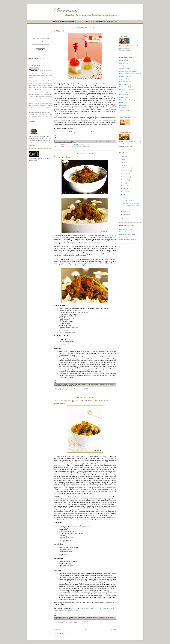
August (126, 180)
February (126, 212)
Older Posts (112, 629)
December (127, 168)
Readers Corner (124, 102)
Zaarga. (32, 145)
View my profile (125, 51)
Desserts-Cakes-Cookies (70, 146)
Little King (123, 92)
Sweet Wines (123, 110)
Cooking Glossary (125, 232)
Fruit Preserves (124, 81)
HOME (56, 22)
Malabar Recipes (124, 97)
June (125, 186)
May (125, 189)
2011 (123, 156)
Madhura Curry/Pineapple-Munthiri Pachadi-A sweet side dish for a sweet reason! (83, 402)
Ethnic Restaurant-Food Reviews (129, 74)
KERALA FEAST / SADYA (80, 22)
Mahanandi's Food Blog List (128, 240)
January (126, 215)
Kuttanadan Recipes (125, 89)
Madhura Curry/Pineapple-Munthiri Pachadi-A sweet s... (132, 206)
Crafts (121, 66)
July (125, 183)
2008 (123, 165)
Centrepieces (123, 63)
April (125, 192)
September (127, 177)
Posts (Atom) (66, 634)
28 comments (85, 388)
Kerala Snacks (124, 87)
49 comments (85, 621)
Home (85, 629)
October (126, 174)
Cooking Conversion (126, 229)
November (127, 171)
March (126, 195)
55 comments (84, 145)
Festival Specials (124, 76)
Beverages (122, 61)
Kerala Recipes (66, 390)
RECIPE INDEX (65, 22)
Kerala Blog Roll (124, 237)
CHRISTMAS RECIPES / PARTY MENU (103, 22)
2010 (123, 159)
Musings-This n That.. (126, 100)
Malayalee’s (62, 466)
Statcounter (123, 247)
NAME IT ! (59, 31)
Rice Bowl (123, 105)
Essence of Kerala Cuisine (127, 234)
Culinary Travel (124, 68)
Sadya (75, 623)
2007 (123, 218)
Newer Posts (58, 629)
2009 (123, 162)
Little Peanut (123, 95)
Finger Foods (85, 146)
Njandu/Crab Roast (62, 157)
